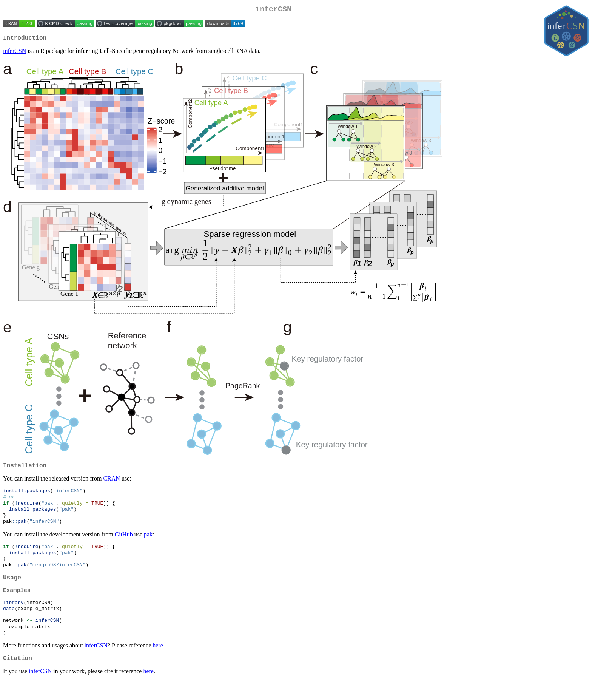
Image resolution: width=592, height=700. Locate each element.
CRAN (111, 483)
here (158, 663)
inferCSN (15, 54)
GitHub (124, 543)
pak (148, 543)
